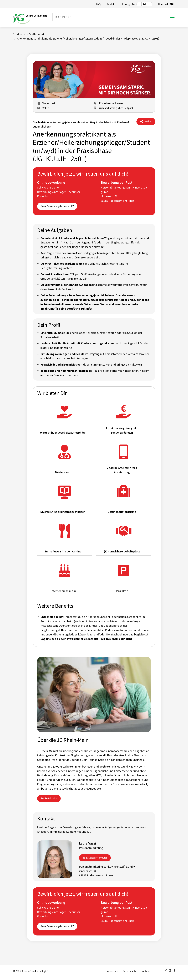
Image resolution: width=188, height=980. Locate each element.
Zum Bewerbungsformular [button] (55, 206)
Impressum (112, 971)
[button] (139, 4)
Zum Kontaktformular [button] (95, 858)
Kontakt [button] (111, 4)
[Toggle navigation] (172, 17)
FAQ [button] (98, 4)
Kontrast (163, 4)
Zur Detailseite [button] (49, 798)
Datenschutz (129, 971)
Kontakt (145, 971)
